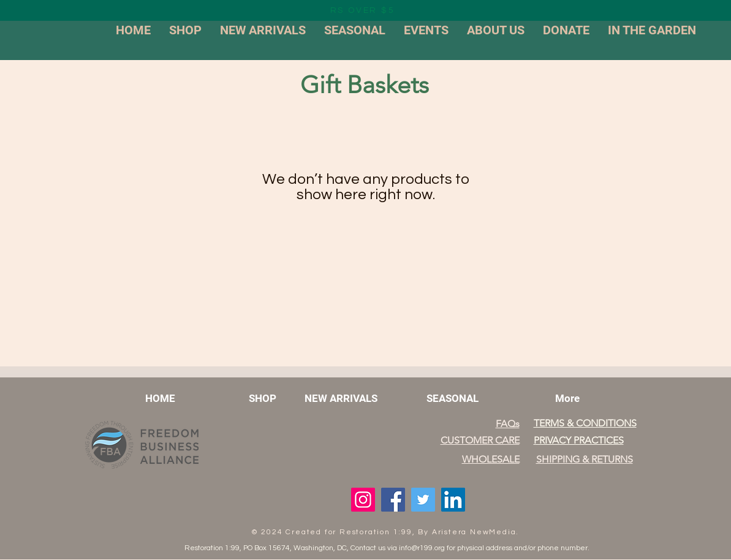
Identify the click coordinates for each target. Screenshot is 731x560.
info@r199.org (422, 548)
